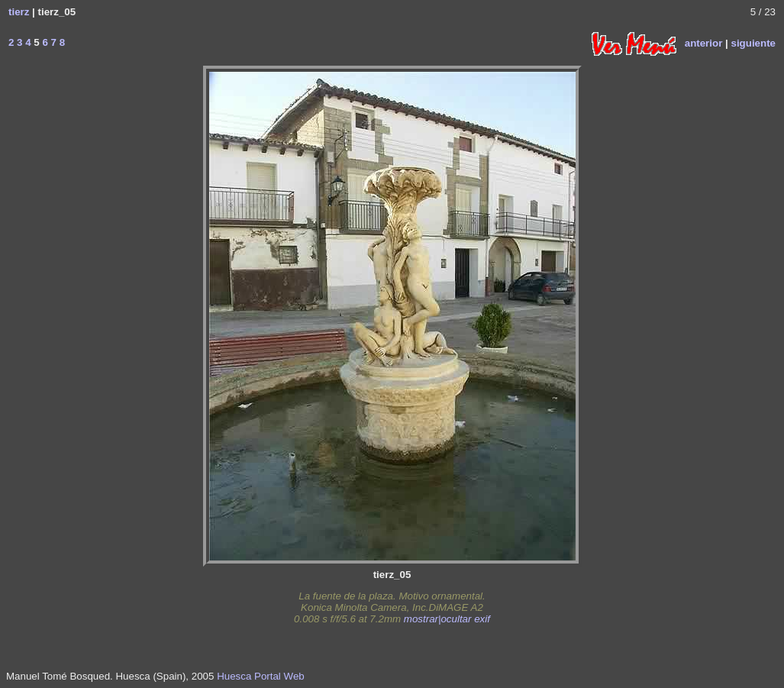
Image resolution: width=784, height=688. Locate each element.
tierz (19, 12)
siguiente (753, 42)
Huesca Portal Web (261, 676)
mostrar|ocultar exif (447, 619)
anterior (704, 42)
